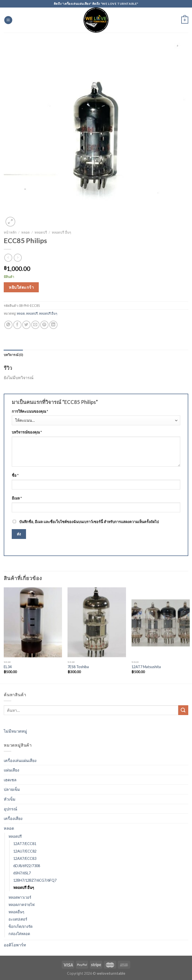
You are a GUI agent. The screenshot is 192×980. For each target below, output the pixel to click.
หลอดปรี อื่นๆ (61, 232)
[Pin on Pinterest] (44, 325)
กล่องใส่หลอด (19, 934)
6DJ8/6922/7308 (27, 866)
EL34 (8, 667)
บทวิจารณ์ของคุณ (27, 432)
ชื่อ (15, 475)
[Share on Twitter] (26, 325)
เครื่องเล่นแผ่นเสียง (20, 760)
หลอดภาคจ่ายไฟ (21, 905)
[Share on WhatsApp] (8, 325)
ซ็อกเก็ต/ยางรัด (20, 926)
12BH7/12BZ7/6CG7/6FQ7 (35, 880)
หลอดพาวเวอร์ (20, 897)
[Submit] (183, 710)
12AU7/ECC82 (25, 851)
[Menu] (8, 20)
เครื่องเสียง (13, 818)
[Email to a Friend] (35, 325)
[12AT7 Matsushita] (161, 622)
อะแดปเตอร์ (18, 919)
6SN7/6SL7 (22, 873)
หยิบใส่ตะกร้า (21, 287)
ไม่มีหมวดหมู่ (15, 731)
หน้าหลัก (10, 232)
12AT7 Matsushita (146, 667)
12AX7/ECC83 (25, 858)
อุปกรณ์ (10, 809)
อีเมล (17, 498)
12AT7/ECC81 (25, 844)
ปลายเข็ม (12, 789)
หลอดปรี (41, 232)
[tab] (13, 355)
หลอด (25, 232)
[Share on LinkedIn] (53, 325)
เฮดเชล (10, 780)
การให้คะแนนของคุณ (30, 411)
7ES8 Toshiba (78, 667)
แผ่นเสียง (11, 770)
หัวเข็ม (10, 799)
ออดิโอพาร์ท (15, 945)
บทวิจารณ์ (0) (13, 355)
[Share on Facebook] (17, 325)
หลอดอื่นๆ (16, 912)
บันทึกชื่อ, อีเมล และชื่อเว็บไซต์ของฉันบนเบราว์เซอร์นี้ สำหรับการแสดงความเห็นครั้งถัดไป (89, 522)
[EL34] (33, 622)
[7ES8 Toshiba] (97, 622)
